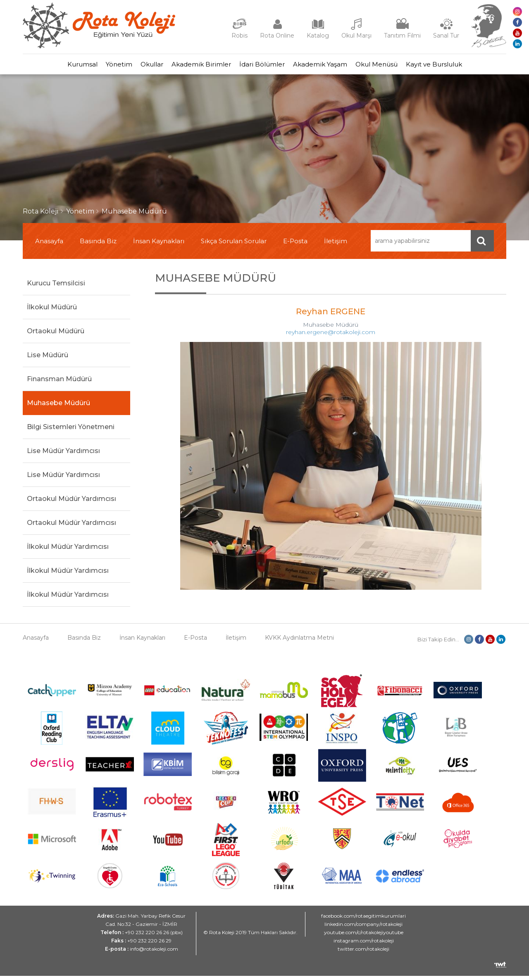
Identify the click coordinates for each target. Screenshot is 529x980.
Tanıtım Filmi (402, 36)
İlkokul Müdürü (52, 311)
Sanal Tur (446, 36)
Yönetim (98, 66)
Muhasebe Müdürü (134, 215)
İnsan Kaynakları (159, 245)
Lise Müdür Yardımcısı (63, 455)
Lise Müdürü (48, 359)
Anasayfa (49, 245)
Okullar (139, 66)
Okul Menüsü (397, 66)
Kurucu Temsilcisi (56, 287)
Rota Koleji (41, 215)
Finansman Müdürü (59, 383)
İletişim (336, 245)
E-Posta (295, 245)
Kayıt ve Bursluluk (463, 66)
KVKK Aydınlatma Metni (299, 642)
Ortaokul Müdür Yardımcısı (71, 503)
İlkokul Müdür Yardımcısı (68, 551)
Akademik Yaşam (332, 66)
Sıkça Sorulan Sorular (234, 245)
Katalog (318, 36)
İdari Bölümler (266, 66)
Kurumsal (54, 66)
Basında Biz (98, 245)
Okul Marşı (356, 36)
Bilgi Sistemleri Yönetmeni (71, 431)
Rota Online (277, 36)
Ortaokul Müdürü (56, 335)
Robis (239, 36)
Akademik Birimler (197, 66)
